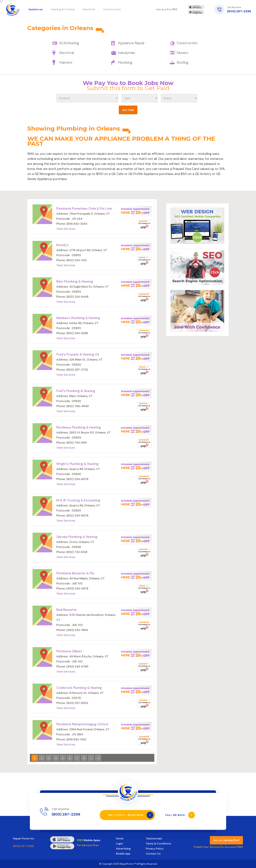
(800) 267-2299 (239, 11)
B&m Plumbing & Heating (75, 281)
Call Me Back (180, 815)
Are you (226, 840)
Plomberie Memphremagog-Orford (82, 724)
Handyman (126, 53)
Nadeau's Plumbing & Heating (78, 318)
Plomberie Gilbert (69, 651)
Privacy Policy (155, 849)
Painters (66, 63)
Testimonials (154, 839)
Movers (182, 53)
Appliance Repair (131, 43)
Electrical (67, 53)
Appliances (35, 9)
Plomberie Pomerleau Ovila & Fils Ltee (84, 209)
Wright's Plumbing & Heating (77, 464)
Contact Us (153, 854)
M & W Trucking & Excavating (78, 500)
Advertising (123, 849)
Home (120, 839)
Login (119, 844)
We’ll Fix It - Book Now (131, 815)
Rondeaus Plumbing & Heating (79, 427)
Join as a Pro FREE (167, 9)
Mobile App (123, 854)
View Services (66, 229)
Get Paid (128, 110)
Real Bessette (67, 610)
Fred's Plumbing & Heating (76, 391)
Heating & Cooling (63, 9)
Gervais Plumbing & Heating (77, 537)
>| (98, 758)
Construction (187, 43)
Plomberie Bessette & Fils (75, 573)
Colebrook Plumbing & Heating (79, 688)
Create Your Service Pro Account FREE (218, 847)
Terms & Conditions (158, 844)
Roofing (183, 63)
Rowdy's (63, 245)
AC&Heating (69, 43)
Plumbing (125, 63)
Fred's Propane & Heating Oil (78, 354)
